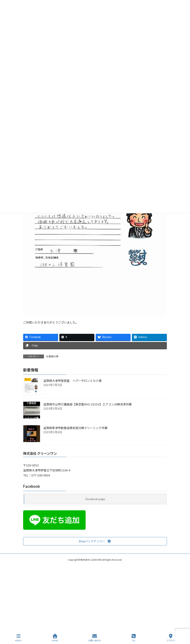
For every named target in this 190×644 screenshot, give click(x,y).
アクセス (171, 638)
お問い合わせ (95, 638)
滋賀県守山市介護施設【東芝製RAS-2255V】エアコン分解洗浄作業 (87, 404)
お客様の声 (52, 356)
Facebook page (95, 499)
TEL (134, 638)
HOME (55, 638)
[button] (95, 541)
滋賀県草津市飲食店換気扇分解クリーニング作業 (75, 428)
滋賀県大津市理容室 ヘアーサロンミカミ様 (72, 381)
